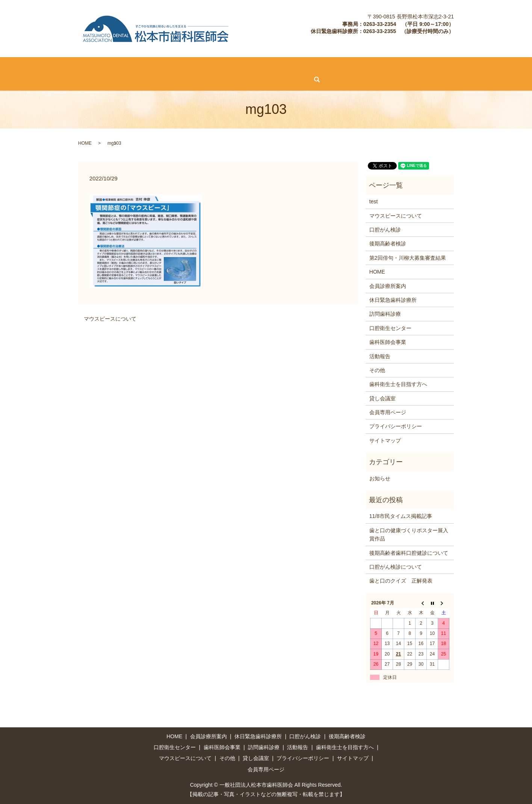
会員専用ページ (157, 79)
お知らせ (380, 478)
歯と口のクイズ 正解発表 (401, 580)
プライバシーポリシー (396, 426)
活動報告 (397, 66)
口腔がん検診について (396, 566)
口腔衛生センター (303, 66)
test (374, 201)
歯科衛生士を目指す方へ (449, 66)
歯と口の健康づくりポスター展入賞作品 (409, 534)
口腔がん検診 (160, 66)
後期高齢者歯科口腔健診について (409, 552)
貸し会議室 (113, 79)
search (194, 79)
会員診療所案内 (53, 66)
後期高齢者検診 (207, 66)
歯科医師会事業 (355, 66)
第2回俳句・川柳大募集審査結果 (408, 257)
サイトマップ (385, 440)
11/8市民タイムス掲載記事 (401, 516)
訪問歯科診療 (254, 66)
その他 (79, 79)
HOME (14, 66)
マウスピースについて (33, 79)
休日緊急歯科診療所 (108, 66)
